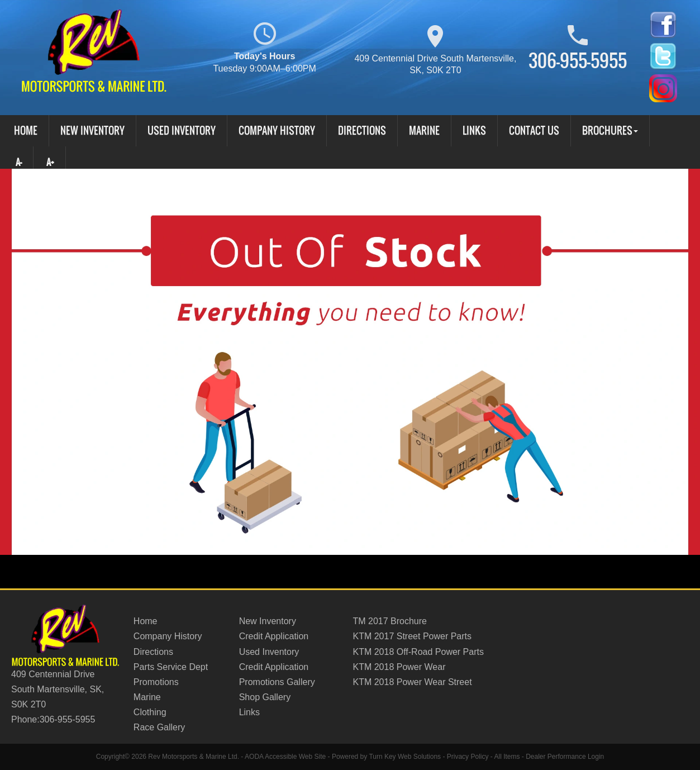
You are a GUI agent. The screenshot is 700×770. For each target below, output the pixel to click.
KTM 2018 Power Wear (399, 667)
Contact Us (534, 130)
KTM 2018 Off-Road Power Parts (418, 652)
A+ (50, 162)
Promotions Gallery (277, 682)
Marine (424, 130)
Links (474, 130)
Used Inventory (182, 130)
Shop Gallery (265, 697)
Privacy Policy (468, 757)
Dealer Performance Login (565, 757)
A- (18, 162)
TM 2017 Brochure (390, 621)
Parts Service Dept (171, 667)
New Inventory (92, 130)
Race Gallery (159, 727)
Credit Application (274, 636)
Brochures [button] (610, 130)
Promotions (156, 682)
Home (26, 130)
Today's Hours (264, 48)
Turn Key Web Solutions (405, 757)
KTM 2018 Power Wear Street (412, 682)
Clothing (150, 712)
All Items (507, 757)
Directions (362, 130)
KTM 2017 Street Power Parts (412, 636)
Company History (277, 130)
